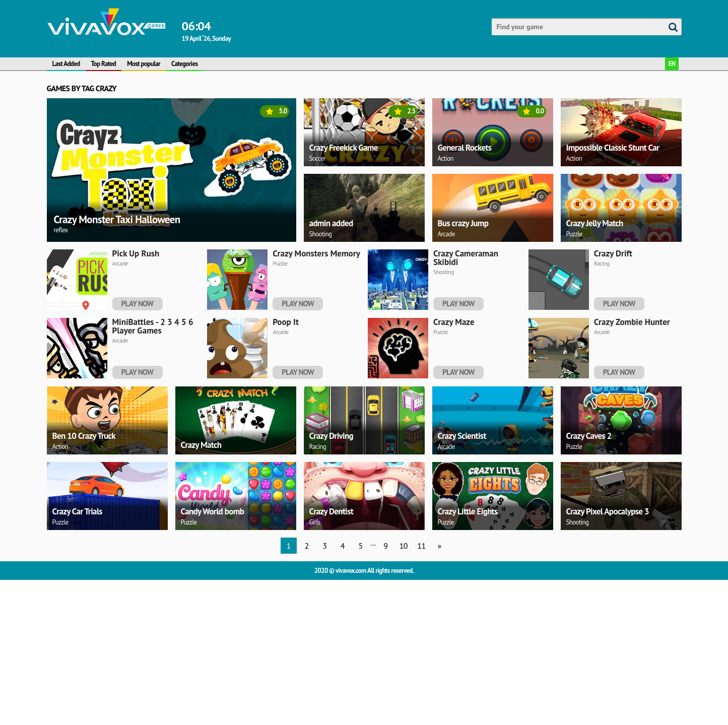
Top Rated (104, 64)
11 (421, 691)
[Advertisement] (349, 316)
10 (404, 691)
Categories (184, 64)
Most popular (144, 64)
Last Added (66, 64)
